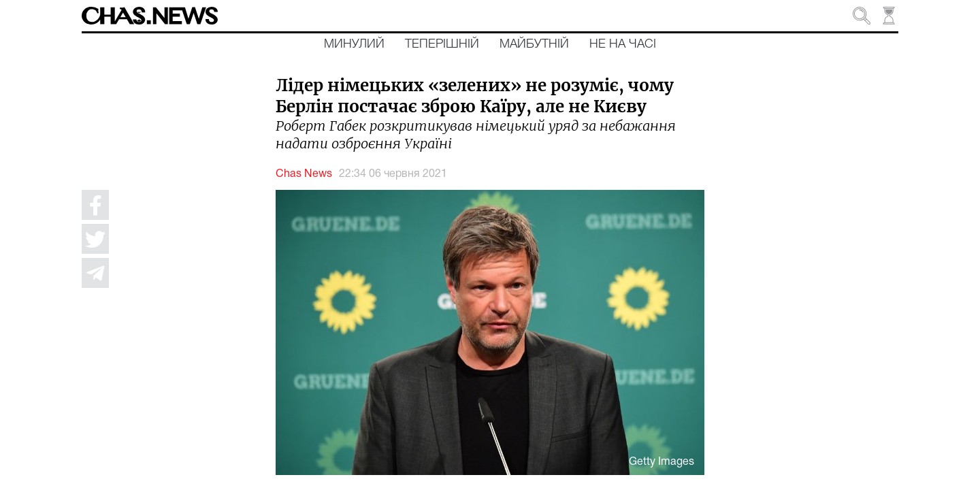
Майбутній (534, 44)
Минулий (354, 44)
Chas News (304, 174)
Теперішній (442, 44)
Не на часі (623, 44)
